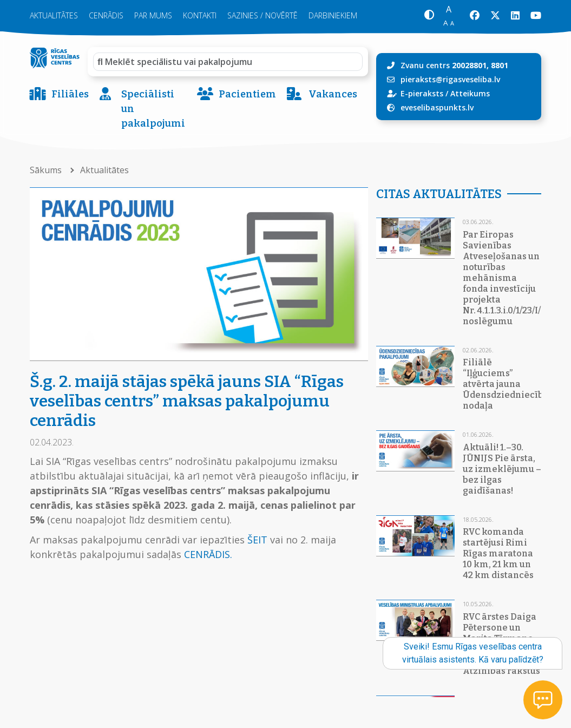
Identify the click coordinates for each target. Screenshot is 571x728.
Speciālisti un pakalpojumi (142, 109)
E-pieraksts (422, 93)
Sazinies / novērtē (262, 15)
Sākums (47, 170)
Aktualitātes (54, 15)
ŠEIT (257, 540)
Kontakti (200, 15)
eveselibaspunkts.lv (437, 107)
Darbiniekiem (333, 15)
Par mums (153, 15)
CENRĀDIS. (208, 554)
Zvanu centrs (454, 65)
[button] (429, 16)
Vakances (322, 94)
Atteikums (470, 93)
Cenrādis (106, 15)
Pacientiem (237, 94)
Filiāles (59, 94)
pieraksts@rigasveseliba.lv (450, 79)
